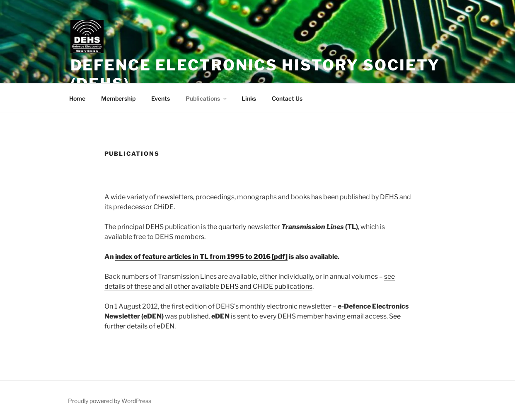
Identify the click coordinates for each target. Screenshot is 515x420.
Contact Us (287, 98)
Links (249, 98)
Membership (118, 98)
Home (77, 98)
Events (161, 98)
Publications (207, 98)
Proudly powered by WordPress (110, 401)
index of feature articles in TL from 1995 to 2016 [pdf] (201, 257)
